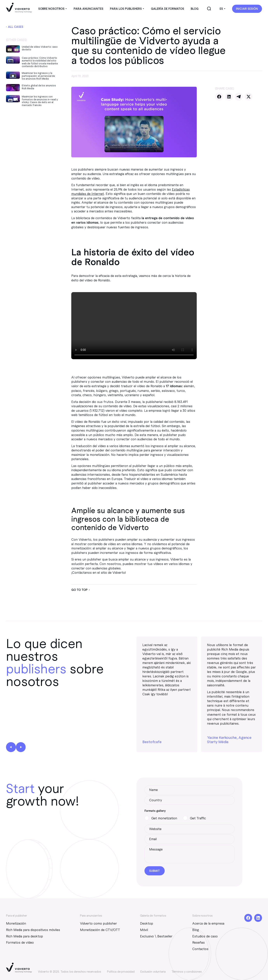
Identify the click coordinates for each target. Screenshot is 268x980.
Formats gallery (155, 811)
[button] (53, 9)
